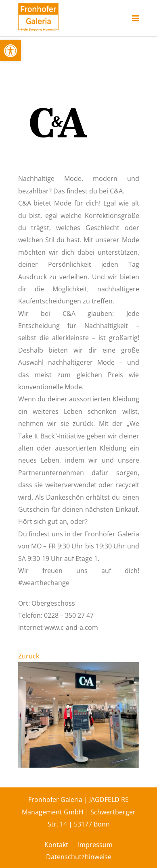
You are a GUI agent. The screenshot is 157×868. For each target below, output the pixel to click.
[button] (10, 51)
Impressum (95, 845)
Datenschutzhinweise (79, 857)
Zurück (29, 656)
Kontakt (56, 845)
